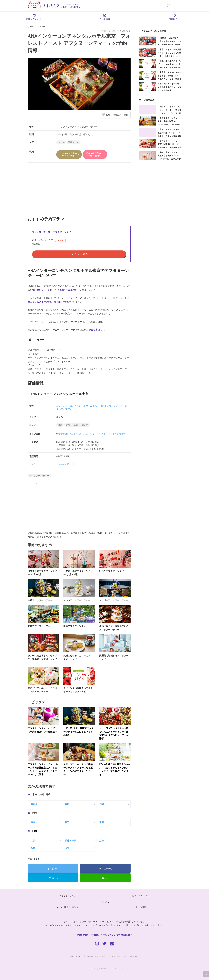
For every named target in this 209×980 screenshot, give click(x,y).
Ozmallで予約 (94, 154)
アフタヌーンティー (39, 476)
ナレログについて (76, 956)
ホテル (61, 142)
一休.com (61, 464)
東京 (60, 425)
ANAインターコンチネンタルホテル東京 (77, 406)
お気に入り (105, 902)
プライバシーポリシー (117, 956)
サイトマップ (134, 956)
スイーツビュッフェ (141, 896)
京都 (102, 841)
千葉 (102, 822)
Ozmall (71, 464)
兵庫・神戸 (71, 841)
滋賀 (67, 848)
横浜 (67, 822)
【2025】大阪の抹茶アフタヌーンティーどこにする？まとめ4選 (78, 732)
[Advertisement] (79, 191)
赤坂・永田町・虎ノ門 (77, 425)
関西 (35, 831)
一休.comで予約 (69, 154)
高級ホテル (74, 142)
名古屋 (34, 804)
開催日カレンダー (35, 17)
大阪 (33, 841)
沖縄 (102, 804)
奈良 (33, 848)
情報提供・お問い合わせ (96, 956)
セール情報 (105, 17)
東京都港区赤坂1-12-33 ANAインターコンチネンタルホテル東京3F (92, 434)
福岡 (67, 804)
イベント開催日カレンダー (68, 907)
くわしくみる (81, 254)
